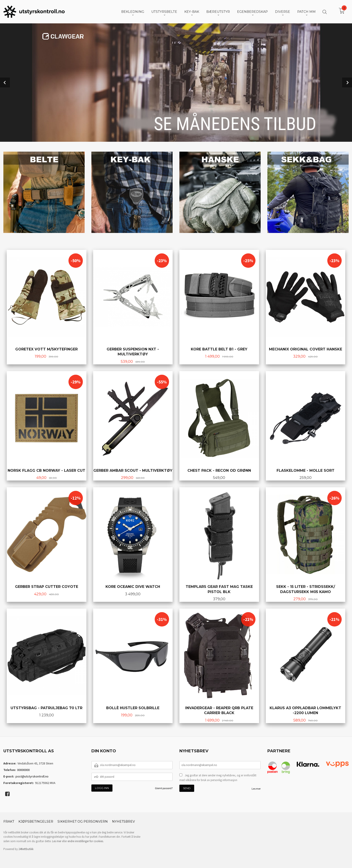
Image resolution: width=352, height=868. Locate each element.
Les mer (256, 789)
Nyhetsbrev (123, 821)
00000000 (23, 770)
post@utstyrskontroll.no (32, 776)
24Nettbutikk (26, 849)
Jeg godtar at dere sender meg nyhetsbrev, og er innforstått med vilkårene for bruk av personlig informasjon (218, 778)
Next (347, 82)
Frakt (9, 821)
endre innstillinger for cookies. (86, 841)
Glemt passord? (164, 788)
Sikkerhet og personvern (83, 821)
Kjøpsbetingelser (36, 821)
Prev (5, 82)
